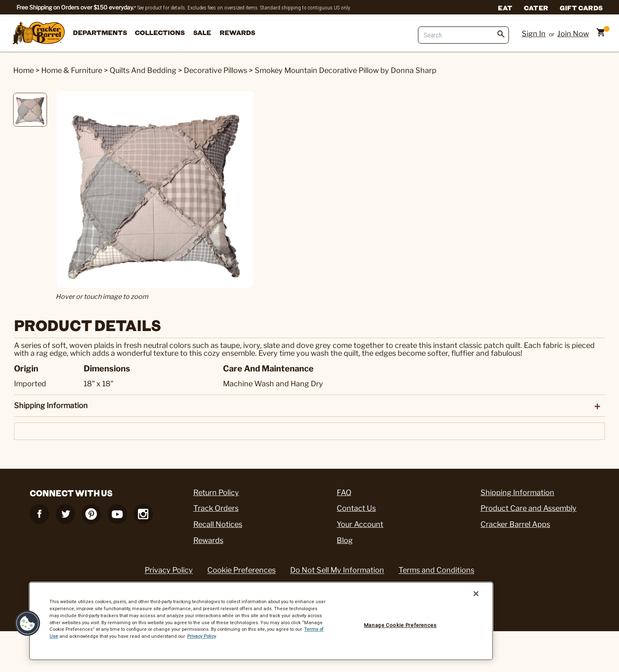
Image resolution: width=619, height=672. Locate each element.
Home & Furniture (72, 70)
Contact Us (356, 508)
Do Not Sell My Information (337, 570)
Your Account (360, 524)
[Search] (463, 35)
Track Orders (216, 508)
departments (100, 32)
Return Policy (216, 492)
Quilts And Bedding (143, 70)
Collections (160, 32)
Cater (536, 7)
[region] (261, 621)
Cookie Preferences (242, 570)
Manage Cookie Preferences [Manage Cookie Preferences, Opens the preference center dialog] (400, 625)
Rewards (237, 32)
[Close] (476, 594)
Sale (202, 32)
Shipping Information (517, 492)
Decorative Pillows (216, 70)
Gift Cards (581, 7)
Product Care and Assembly (529, 508)
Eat (505, 7)
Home (23, 70)
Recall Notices (218, 524)
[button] (28, 623)
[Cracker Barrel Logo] (39, 34)
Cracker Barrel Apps (515, 524)
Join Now (573, 34)
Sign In (534, 34)
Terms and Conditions (436, 570)
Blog (345, 540)
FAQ (344, 492)
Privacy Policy (169, 570)
